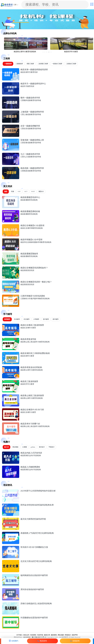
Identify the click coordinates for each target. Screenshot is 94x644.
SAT (19, 191)
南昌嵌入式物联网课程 (30, 467)
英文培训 (8, 186)
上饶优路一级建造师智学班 (32, 112)
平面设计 (52, 447)
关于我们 (19, 635)
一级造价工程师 (57, 64)
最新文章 (47, 635)
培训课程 (33, 635)
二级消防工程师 (43, 64)
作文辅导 (27, 319)
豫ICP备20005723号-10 (39, 637)
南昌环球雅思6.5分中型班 (31, 240)
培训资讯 (8, 485)
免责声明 (75, 635)
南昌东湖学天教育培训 (29, 72)
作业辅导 (17, 319)
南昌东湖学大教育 (27, 356)
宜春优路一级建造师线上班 (32, 140)
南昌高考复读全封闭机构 (31, 367)
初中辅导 (46, 319)
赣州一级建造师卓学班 (30, 98)
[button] (43, 52)
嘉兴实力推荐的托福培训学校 (33, 519)
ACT (26, 191)
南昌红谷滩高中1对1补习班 (32, 410)
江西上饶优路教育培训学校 (31, 114)
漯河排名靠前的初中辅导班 (32, 589)
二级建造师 (19, 64)
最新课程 (54, 635)
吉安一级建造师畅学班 (30, 126)
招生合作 (26, 635)
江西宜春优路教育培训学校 (31, 143)
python (33, 447)
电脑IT (7, 442)
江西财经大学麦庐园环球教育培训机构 (35, 299)
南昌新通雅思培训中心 (30, 197)
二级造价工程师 (71, 64)
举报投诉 (68, 635)
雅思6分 (41, 191)
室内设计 (42, 447)
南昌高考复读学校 (28, 339)
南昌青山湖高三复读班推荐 (32, 396)
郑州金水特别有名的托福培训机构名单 (37, 505)
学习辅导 (8, 314)
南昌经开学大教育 (27, 384)
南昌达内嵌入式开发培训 (31, 453)
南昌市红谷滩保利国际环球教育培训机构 (36, 242)
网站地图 (61, 635)
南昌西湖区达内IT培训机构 (31, 456)
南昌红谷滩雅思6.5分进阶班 (32, 225)
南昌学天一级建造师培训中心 (33, 84)
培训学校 (40, 635)
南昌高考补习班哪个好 (30, 424)
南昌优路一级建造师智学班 (32, 168)
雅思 (6, 191)
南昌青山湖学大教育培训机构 (32, 398)
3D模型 (25, 447)
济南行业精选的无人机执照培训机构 (36, 604)
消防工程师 (30, 64)
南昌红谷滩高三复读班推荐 (32, 325)
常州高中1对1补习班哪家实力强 (34, 547)
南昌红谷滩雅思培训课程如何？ (34, 268)
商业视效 (15, 447)
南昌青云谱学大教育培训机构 (32, 370)
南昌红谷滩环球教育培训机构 (32, 228)
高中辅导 (56, 319)
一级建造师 (8, 64)
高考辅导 (7, 319)
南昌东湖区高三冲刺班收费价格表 (35, 353)
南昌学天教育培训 (27, 86)
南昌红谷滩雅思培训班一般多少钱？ (36, 282)
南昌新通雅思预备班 (29, 254)
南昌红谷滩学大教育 (28, 328)
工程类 (7, 59)
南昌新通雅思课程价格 (30, 211)
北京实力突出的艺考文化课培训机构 (36, 561)
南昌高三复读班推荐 (29, 381)
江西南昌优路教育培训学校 (31, 171)
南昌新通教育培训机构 (29, 200)
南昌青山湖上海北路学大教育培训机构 (35, 342)
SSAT (33, 191)
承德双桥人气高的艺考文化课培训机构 (37, 533)
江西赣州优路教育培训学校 (31, 100)
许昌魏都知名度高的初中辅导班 (34, 618)
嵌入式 (6, 447)
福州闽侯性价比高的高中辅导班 (34, 575)
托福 (12, 191)
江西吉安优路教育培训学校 (31, 129)
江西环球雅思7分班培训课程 (33, 296)
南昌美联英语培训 (27, 270)
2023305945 (27, 637)
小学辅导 (36, 319)
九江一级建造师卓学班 (30, 154)
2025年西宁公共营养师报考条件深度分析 (38, 491)
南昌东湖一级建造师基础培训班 (34, 70)
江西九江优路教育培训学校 (31, 157)
